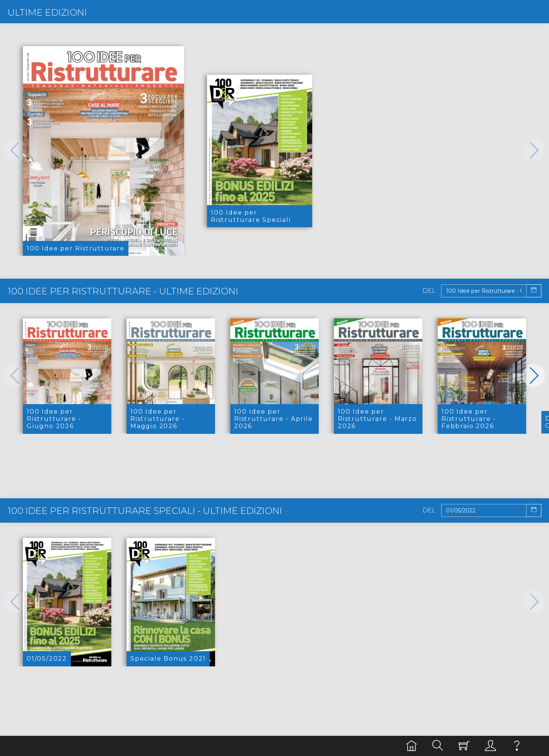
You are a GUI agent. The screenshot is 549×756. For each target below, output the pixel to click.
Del (429, 291)
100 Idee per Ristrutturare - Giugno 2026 (54, 419)
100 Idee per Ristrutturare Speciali (251, 216)
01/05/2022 (47, 659)
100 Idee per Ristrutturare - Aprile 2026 (274, 419)
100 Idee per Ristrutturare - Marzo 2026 (377, 419)
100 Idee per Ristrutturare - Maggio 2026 (158, 419)
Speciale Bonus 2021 (168, 659)
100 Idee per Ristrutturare (76, 248)
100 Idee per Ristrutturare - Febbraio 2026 (469, 419)
